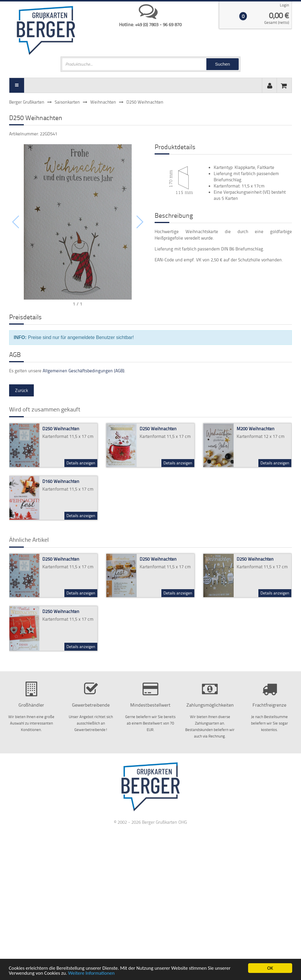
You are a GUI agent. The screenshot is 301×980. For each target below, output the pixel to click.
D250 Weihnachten (61, 429)
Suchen (223, 64)
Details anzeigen (81, 463)
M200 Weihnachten (256, 429)
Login (284, 5)
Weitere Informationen (91, 973)
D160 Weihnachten (61, 481)
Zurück (21, 390)
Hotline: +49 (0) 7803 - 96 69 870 (150, 25)
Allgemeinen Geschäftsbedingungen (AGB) (83, 371)
